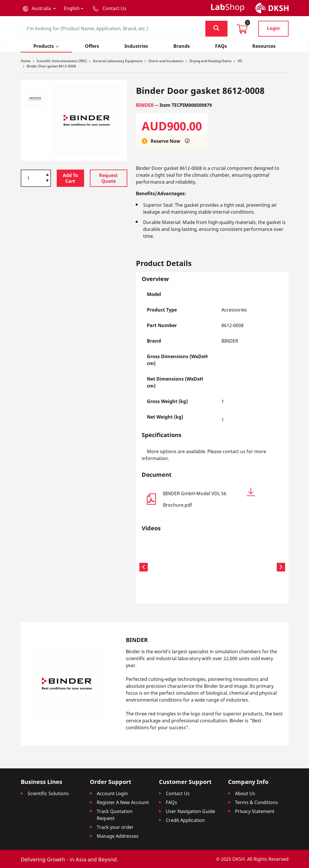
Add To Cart (70, 178)
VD (240, 61)
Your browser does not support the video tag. (165, 566)
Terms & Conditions (256, 802)
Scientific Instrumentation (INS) (62, 61)
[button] (39, 8)
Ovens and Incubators (166, 61)
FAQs (171, 802)
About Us (245, 793)
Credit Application (185, 820)
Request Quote (108, 178)
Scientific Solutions (48, 793)
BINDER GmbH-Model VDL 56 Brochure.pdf (209, 498)
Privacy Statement (255, 811)
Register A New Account (123, 802)
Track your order (115, 827)
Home (26, 61)
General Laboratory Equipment (117, 61)
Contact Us (178, 793)
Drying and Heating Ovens (211, 61)
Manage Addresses (118, 836)
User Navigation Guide (190, 811)
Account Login (112, 793)
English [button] (72, 8)
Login (273, 28)
